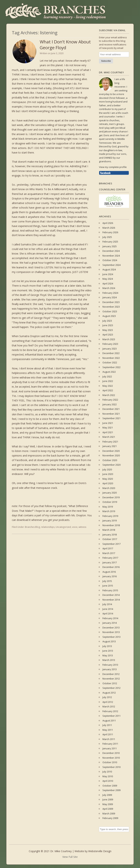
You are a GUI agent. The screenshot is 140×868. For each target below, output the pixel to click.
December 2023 (111, 302)
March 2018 (109, 530)
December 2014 (111, 595)
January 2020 (110, 493)
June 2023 (108, 325)
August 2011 (109, 721)
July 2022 (107, 376)
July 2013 (107, 646)
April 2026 (108, 223)
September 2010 (111, 767)
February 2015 (110, 590)
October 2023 (110, 311)
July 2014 (107, 604)
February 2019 (110, 516)
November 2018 (111, 525)
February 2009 (110, 818)
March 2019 (109, 511)
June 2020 (108, 474)
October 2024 (110, 260)
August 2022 (109, 372)
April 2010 (108, 781)
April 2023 (108, 335)
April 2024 (108, 283)
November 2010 (111, 758)
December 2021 (111, 409)
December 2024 (111, 251)
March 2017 (109, 553)
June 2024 (108, 274)
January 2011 (110, 748)
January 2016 (110, 576)
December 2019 (111, 497)
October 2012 (110, 683)
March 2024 (109, 288)
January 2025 (110, 246)
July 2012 (107, 697)
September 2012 (111, 688)
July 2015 (107, 581)
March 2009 (109, 813)
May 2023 (108, 330)
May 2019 (108, 507)
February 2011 (110, 744)
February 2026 (110, 232)
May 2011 (108, 730)
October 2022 (110, 362)
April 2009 (108, 809)
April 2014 (108, 613)
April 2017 (108, 548)
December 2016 (111, 567)
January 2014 (110, 623)
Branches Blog (32, 527)
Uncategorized (63, 527)
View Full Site (70, 857)
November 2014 (111, 600)
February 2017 (110, 558)
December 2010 (111, 753)
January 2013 (110, 669)
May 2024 (108, 279)
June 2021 (108, 423)
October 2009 (110, 786)
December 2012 (111, 674)
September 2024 (111, 265)
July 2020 (107, 469)
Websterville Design (100, 851)
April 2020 (108, 483)
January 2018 (110, 535)
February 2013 (110, 665)
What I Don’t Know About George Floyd (65, 44)
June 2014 (108, 609)
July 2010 (107, 772)
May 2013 (108, 655)
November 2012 (111, 679)
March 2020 (109, 488)
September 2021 (111, 418)
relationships (48, 527)
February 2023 (110, 344)
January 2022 (110, 404)
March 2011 (109, 739)
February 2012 (110, 711)
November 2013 (111, 632)
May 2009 (108, 804)
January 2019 (110, 521)
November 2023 (111, 307)
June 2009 (108, 799)
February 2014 (110, 618)
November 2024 (111, 256)
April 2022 (108, 390)
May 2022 (108, 386)
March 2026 (109, 228)
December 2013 (111, 628)
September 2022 (111, 367)
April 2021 (108, 432)
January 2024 (110, 297)
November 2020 (111, 455)
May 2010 (108, 776)
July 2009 (107, 795)
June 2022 (108, 381)
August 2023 (109, 316)
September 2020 (111, 465)
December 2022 (111, 353)
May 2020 (108, 479)
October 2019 (110, 502)
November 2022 (111, 358)
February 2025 (110, 242)
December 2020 (111, 451)
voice (75, 527)
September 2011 (111, 716)
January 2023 (110, 349)
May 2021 (108, 428)
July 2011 (107, 725)
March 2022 (109, 395)
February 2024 (110, 293)
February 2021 (110, 442)
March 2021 (109, 437)
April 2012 (108, 702)
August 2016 (109, 572)
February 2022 (110, 400)
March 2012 (109, 706)
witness (82, 527)
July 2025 (107, 237)
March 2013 (109, 660)
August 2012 (109, 693)
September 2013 (111, 637)
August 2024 (109, 269)
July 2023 (107, 321)
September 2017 (111, 544)
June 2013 (108, 651)
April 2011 (108, 734)
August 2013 (109, 641)
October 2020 (110, 460)
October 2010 (110, 762)
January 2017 (110, 562)
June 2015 (108, 586)
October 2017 (110, 539)
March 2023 (109, 339)
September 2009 (111, 790)
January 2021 (110, 446)
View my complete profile (113, 167)
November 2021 (111, 414)
